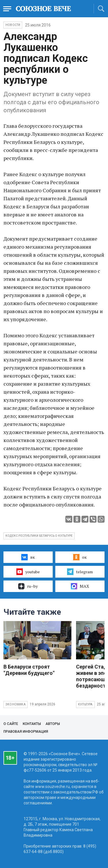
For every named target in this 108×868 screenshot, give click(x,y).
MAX (80, 586)
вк (28, 557)
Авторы (53, 724)
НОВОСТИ (13, 25)
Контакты (32, 724)
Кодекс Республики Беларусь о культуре (39, 536)
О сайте (11, 724)
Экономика (16, 704)
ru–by (28, 586)
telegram (80, 572)
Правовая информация (26, 732)
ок (80, 557)
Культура (85, 704)
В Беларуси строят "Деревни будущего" (29, 670)
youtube (28, 572)
